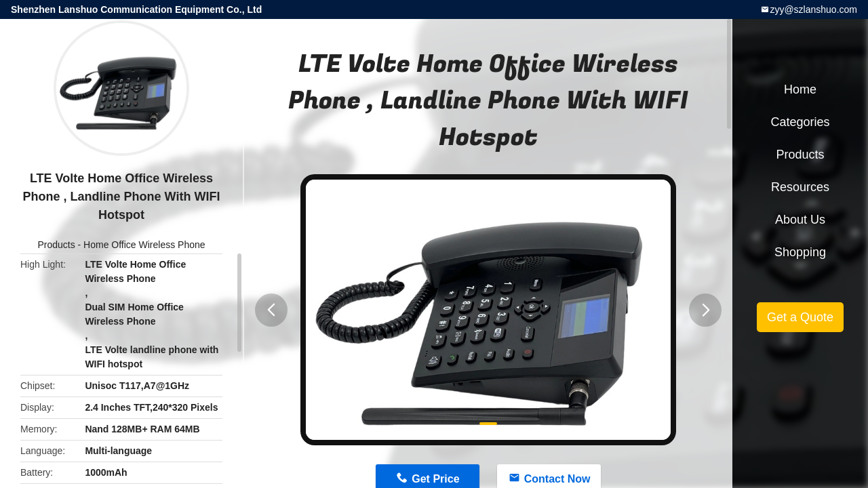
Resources (800, 187)
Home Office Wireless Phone (144, 245)
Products (56, 245)
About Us (800, 220)
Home (800, 89)
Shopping (800, 252)
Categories (800, 122)
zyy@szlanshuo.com (813, 9)
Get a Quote (800, 317)
